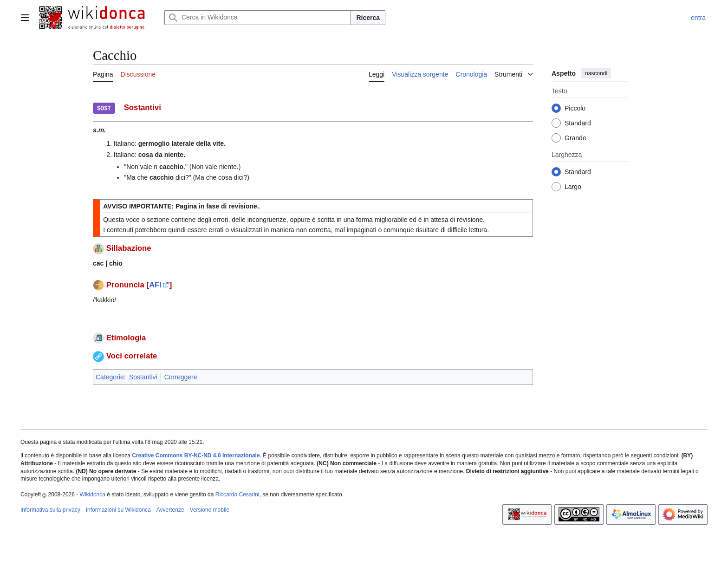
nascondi (596, 73)
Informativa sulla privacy (50, 510)
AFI (155, 285)
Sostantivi (143, 377)
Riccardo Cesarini (237, 494)
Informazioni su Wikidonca (118, 510)
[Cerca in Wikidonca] (258, 18)
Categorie (110, 377)
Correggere (181, 377)
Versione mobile (210, 510)
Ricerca (368, 18)
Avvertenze (170, 510)
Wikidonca (93, 494)
